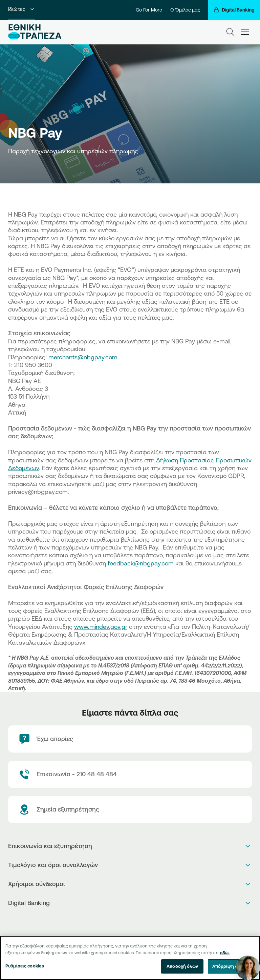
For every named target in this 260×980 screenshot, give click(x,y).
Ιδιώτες (21, 9)
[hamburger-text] (245, 32)
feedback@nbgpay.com (141, 563)
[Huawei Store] (137, 921)
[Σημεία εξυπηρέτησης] (130, 809)
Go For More (149, 10)
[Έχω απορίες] (130, 739)
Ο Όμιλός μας (185, 10)
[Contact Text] (130, 774)
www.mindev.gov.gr (101, 626)
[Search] (230, 32)
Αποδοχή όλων (182, 966)
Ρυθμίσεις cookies (25, 966)
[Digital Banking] (234, 10)
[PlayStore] (130, 921)
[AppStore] (123, 921)
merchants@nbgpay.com (83, 357)
